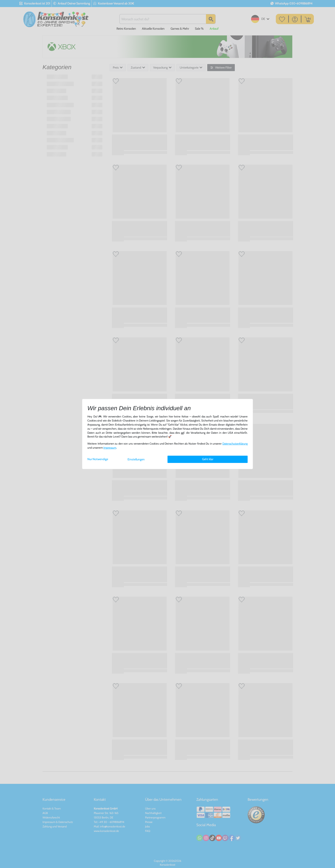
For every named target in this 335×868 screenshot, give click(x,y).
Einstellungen (136, 459)
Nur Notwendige (98, 459)
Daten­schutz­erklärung (235, 444)
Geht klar (208, 459)
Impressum (110, 448)
